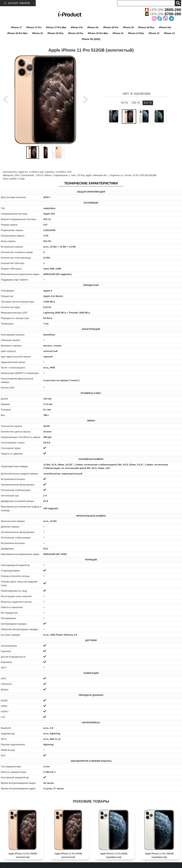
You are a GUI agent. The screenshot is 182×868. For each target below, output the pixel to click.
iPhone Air (93, 27)
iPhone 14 (118, 33)
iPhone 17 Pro (34, 27)
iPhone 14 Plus (136, 33)
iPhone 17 (16, 27)
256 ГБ (136, 103)
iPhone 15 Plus (56, 33)
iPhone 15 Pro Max (98, 33)
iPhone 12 (169, 33)
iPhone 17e (77, 27)
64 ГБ (125, 103)
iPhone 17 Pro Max (56, 27)
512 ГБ (148, 103)
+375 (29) (163, 10)
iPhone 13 (154, 33)
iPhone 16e (165, 27)
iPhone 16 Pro (111, 27)
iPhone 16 (128, 27)
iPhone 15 (38, 33)
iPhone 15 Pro (76, 33)
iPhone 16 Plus (146, 27)
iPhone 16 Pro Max (17, 33)
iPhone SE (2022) (91, 39)
